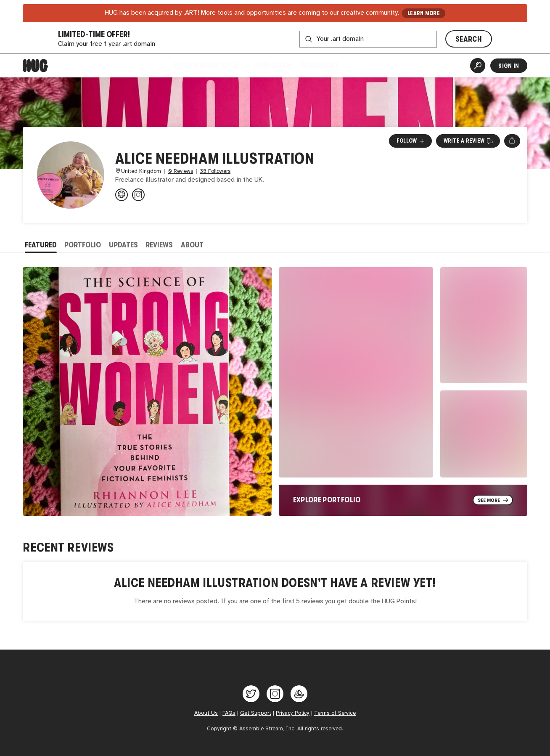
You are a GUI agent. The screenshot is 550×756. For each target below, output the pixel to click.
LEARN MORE (424, 13)
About (192, 245)
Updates (123, 245)
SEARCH (469, 39)
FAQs (229, 713)
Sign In (509, 66)
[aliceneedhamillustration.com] (122, 195)
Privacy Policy (293, 713)
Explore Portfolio (327, 500)
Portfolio (83, 245)
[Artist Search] (478, 66)
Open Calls (271, 65)
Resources (322, 65)
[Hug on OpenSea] (299, 694)
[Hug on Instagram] (275, 694)
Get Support (256, 713)
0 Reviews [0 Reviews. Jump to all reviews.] (181, 171)
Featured (41, 245)
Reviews (159, 245)
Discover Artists (208, 65)
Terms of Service (335, 713)
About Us (206, 713)
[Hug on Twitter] (251, 694)
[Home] (35, 66)
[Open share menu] (512, 141)
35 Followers (215, 171)
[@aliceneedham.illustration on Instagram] (138, 195)
